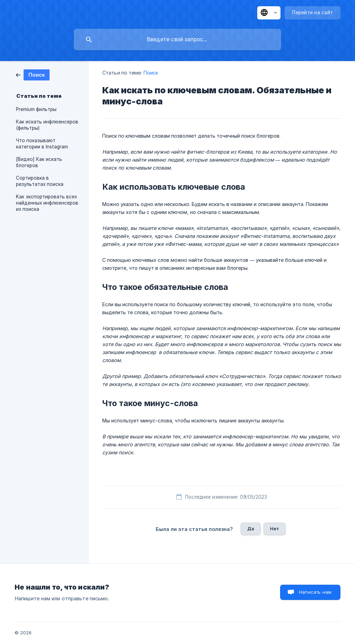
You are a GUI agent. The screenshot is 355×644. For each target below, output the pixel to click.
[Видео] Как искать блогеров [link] (39, 162)
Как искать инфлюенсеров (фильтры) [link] (47, 125)
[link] (33, 74)
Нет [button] (275, 529)
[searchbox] (177, 40)
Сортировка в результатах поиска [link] (40, 181)
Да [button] (251, 529)
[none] (269, 13)
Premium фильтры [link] (36, 109)
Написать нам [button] (315, 592)
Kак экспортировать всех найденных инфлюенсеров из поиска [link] (47, 203)
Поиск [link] (151, 73)
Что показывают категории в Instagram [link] (42, 144)
